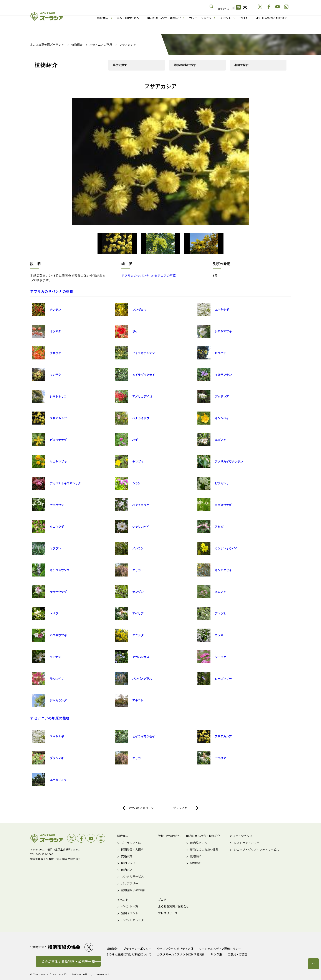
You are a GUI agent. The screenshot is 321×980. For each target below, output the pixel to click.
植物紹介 (196, 863)
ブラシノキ (180, 808)
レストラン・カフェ (247, 843)
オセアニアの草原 (164, 276)
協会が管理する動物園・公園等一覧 (68, 962)
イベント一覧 (130, 907)
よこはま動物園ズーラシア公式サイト (46, 16)
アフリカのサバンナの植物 (52, 292)
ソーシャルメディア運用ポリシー (220, 949)
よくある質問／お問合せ (271, 18)
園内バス (127, 870)
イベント (226, 18)
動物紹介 (196, 856)
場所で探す (120, 65)
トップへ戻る (313, 964)
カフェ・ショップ (200, 18)
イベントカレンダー (134, 920)
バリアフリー (130, 884)
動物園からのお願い (134, 890)
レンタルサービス (132, 877)
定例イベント (130, 914)
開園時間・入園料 (132, 850)
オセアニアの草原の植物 (50, 719)
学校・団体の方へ (128, 18)
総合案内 (103, 18)
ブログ (244, 18)
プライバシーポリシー (137, 949)
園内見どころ (199, 843)
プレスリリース (168, 914)
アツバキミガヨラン (141, 808)
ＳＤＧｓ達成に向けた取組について (129, 954)
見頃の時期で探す (185, 65)
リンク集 (216, 954)
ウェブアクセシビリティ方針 (175, 949)
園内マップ (128, 863)
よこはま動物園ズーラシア (46, 839)
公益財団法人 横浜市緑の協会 (55, 948)
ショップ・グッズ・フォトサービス (256, 850)
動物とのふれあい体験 (204, 850)
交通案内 (127, 856)
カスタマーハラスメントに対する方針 (181, 954)
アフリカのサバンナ (135, 276)
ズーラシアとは (131, 843)
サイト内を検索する (212, 7)
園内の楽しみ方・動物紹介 (164, 18)
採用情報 (112, 949)
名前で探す (241, 65)
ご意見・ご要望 (237, 954)
